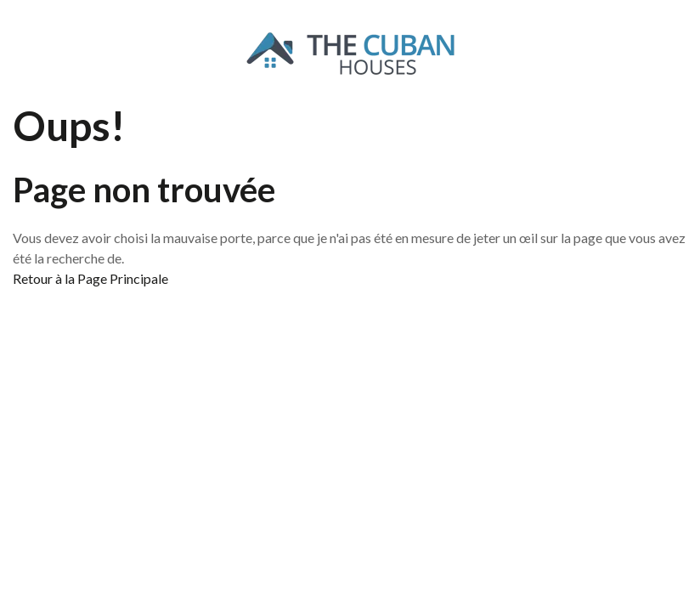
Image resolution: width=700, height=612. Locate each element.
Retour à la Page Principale (90, 278)
